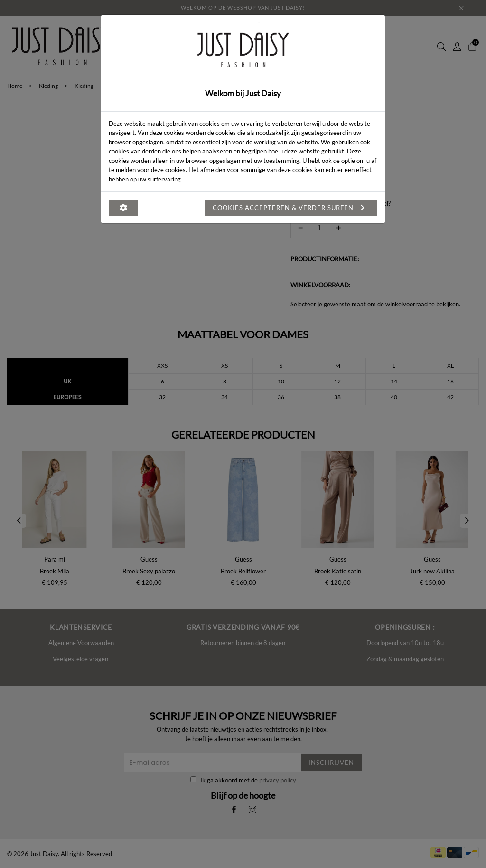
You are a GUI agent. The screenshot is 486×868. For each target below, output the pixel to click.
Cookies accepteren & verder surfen (291, 208)
